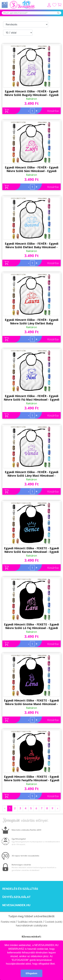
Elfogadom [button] (31, 973)
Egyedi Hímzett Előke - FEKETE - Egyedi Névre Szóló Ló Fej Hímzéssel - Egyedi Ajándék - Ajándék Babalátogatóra (31, 626)
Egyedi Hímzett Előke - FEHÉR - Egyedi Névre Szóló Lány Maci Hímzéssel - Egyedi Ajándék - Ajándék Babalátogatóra (32, 474)
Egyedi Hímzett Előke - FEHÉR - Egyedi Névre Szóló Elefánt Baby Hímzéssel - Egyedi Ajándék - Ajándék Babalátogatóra (32, 245)
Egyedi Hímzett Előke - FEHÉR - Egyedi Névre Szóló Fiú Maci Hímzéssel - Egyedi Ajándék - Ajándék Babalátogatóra (31, 398)
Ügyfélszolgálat (17, 897)
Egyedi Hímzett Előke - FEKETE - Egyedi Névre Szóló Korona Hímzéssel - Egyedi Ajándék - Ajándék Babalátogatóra (31, 550)
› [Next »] (58, 808)
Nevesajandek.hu (16, 905)
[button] (56, 964)
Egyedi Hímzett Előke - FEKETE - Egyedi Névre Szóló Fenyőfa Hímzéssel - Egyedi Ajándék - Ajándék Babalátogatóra (32, 778)
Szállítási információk (30, 922)
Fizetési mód (8, 922)
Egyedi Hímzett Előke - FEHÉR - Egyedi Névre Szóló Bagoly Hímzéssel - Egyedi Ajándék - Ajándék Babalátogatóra (31, 93)
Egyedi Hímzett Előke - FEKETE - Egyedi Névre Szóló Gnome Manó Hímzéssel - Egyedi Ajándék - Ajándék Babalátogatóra (31, 702)
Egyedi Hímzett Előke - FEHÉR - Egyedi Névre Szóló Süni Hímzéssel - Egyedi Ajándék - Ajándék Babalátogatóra (32, 169)
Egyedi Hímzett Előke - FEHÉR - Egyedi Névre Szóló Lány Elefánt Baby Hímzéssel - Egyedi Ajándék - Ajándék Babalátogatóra (32, 322)
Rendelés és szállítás (20, 889)
